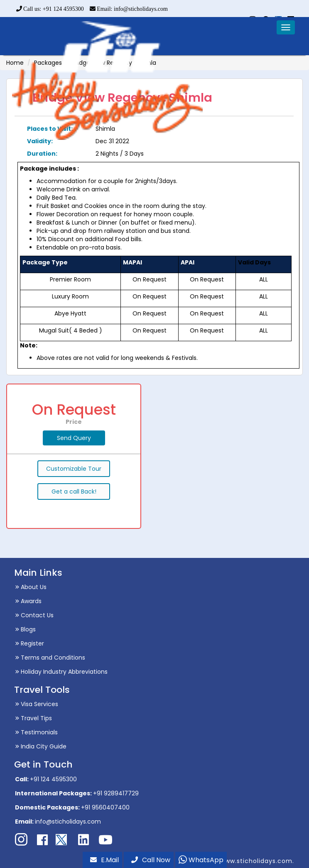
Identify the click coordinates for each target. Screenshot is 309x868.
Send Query (74, 438)
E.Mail (104, 860)
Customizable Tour (74, 469)
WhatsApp (201, 860)
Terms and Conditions (50, 658)
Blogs (25, 629)
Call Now (151, 860)
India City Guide (41, 746)
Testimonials (36, 732)
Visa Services (37, 704)
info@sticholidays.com (68, 822)
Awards (28, 601)
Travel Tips (33, 718)
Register (29, 643)
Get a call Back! (74, 491)
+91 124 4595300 (53, 779)
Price (74, 422)
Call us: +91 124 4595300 (50, 9)
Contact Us (34, 615)
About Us (31, 587)
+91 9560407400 (105, 807)
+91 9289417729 (116, 793)
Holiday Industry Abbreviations (61, 672)
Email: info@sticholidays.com (129, 9)
